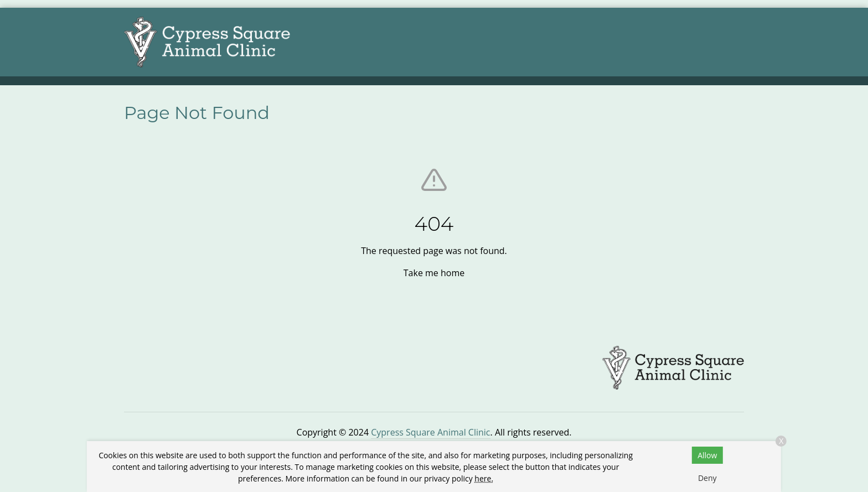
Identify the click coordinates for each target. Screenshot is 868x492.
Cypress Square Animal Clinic (430, 432)
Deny (707, 478)
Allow (707, 455)
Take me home (434, 273)
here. (484, 478)
